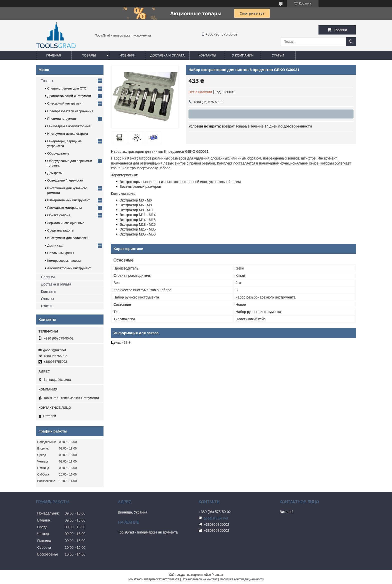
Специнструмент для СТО (67, 88)
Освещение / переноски (65, 180)
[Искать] (351, 42)
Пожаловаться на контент (199, 579)
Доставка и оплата (167, 55)
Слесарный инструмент (65, 103)
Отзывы (47, 299)
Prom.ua (217, 575)
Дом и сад (55, 245)
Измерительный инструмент (68, 200)
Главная (54, 55)
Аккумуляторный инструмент (69, 268)
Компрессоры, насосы (64, 261)
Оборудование (58, 153)
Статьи (278, 55)
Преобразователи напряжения (70, 111)
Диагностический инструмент (69, 96)
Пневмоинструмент (62, 119)
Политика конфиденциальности (242, 579)
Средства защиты (61, 230)
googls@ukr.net (55, 350)
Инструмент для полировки (68, 238)
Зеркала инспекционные (66, 223)
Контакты (207, 55)
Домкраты (55, 173)
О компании (242, 55)
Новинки (127, 55)
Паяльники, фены (61, 253)
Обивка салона (59, 215)
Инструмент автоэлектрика (68, 134)
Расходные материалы (64, 208)
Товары (89, 55)
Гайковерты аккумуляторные (69, 126)
